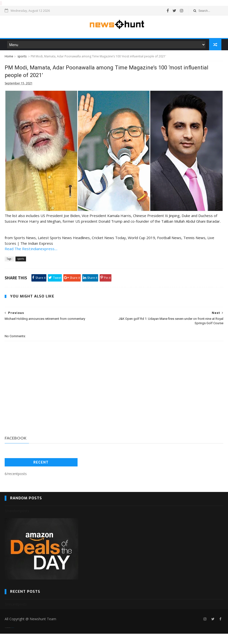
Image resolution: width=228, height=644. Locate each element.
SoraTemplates (8, 638)
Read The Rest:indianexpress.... (31, 259)
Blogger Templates (12, 638)
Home (9, 59)
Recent (41, 472)
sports (22, 59)
